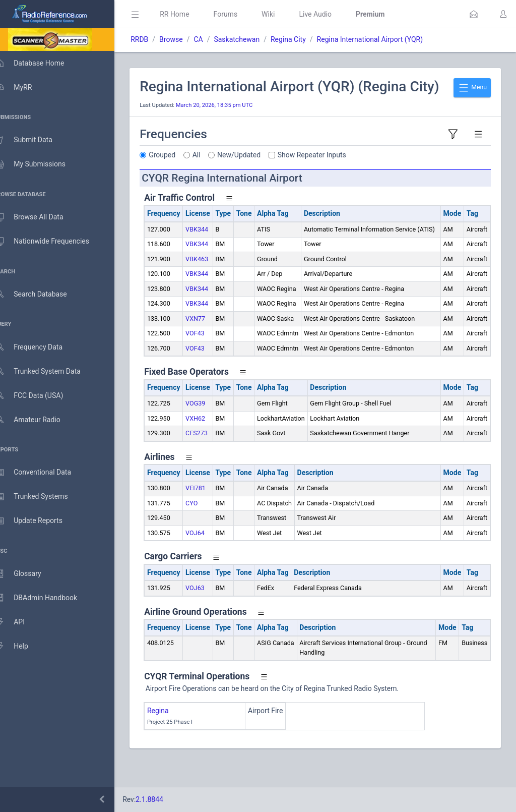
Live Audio (330, 14)
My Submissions (40, 164)
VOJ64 (210, 559)
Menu (472, 88)
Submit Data (34, 140)
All (211, 172)
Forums (240, 14)
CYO (206, 529)
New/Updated (253, 172)
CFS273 (211, 459)
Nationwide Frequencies (52, 242)
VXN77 (210, 345)
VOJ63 (210, 615)
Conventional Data (43, 473)
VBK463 (211, 285)
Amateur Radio (38, 420)
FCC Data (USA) (39, 396)
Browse (185, 39)
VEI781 (210, 515)
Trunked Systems (41, 497)
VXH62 (210, 445)
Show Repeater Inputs (327, 172)
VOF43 (210, 360)
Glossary (28, 574)
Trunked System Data (48, 371)
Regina (173, 737)
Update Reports (39, 521)
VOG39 (210, 430)
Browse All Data (39, 217)
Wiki (283, 14)
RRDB (154, 39)
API (20, 622)
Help (21, 647)
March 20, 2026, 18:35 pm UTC (229, 122)
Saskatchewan (251, 39)
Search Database (41, 294)
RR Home (189, 14)
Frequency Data (39, 347)
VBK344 (211, 246)
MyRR (23, 87)
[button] (474, 14)
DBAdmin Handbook (46, 598)
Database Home (39, 63)
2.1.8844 (164, 799)
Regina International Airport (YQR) (384, 39)
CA (213, 39)
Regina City (303, 39)
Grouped (177, 172)
